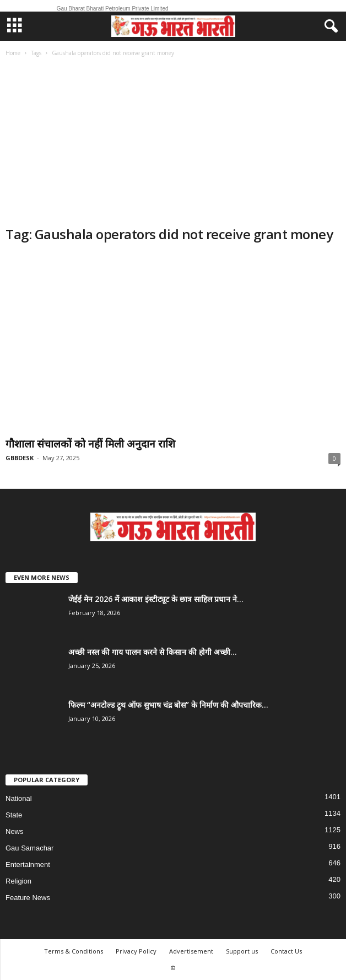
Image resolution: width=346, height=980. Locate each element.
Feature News (28, 898)
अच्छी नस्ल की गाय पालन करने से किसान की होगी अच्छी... (153, 652)
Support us (242, 951)
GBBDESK (20, 458)
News (15, 831)
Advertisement (191, 951)
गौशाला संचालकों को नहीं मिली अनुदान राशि (90, 444)
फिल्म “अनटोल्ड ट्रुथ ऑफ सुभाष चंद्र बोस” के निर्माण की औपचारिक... (168, 705)
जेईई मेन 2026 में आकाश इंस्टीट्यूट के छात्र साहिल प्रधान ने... (156, 599)
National (19, 798)
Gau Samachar (29, 848)
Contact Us (286, 951)
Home (13, 53)
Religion (18, 881)
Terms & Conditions (74, 951)
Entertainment (28, 865)
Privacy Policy (136, 951)
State (14, 815)
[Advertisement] (173, 143)
